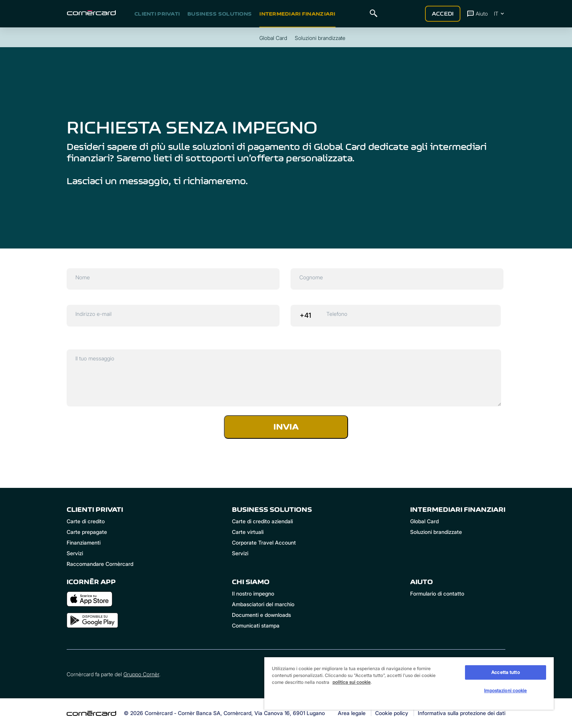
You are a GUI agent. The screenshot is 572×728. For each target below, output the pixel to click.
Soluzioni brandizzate (436, 532)
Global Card (424, 521)
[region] (409, 683)
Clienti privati (157, 14)
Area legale (352, 713)
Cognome (311, 277)
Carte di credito (86, 521)
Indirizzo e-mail (93, 314)
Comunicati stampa (256, 625)
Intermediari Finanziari (297, 14)
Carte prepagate (87, 532)
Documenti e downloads (261, 615)
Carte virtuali (248, 532)
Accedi (443, 14)
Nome (83, 277)
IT (500, 14)
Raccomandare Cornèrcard (100, 564)
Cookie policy (392, 713)
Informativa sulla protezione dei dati (462, 713)
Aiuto (477, 13)
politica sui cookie (352, 682)
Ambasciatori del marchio (263, 604)
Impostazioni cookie (505, 691)
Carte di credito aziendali (262, 521)
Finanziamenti (84, 542)
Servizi (75, 553)
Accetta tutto (506, 672)
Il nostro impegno (253, 593)
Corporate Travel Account (264, 542)
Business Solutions (220, 14)
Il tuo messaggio (95, 358)
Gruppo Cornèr (141, 674)
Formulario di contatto (437, 593)
